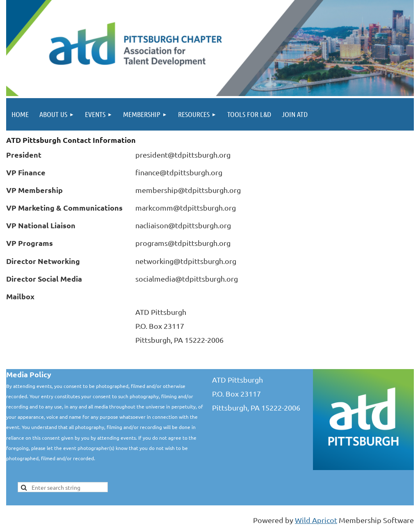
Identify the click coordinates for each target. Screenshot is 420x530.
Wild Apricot (316, 520)
